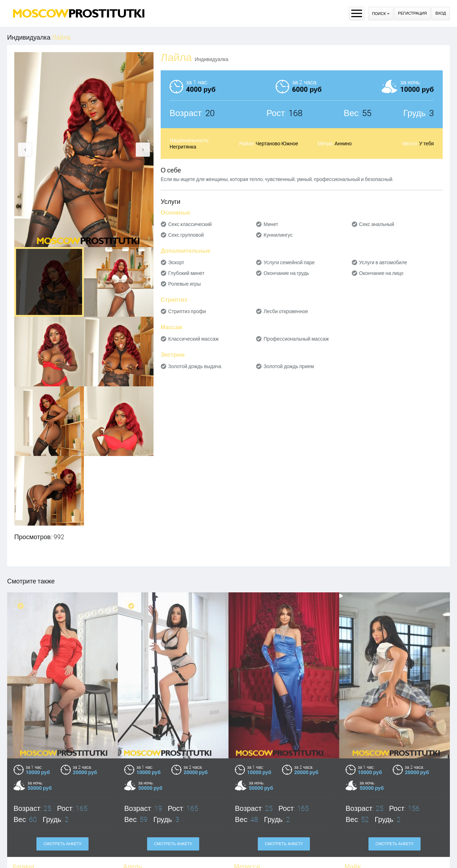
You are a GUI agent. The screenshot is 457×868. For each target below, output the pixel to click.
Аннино (343, 144)
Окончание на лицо (381, 273)
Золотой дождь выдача (195, 366)
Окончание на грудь (286, 273)
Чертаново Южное (277, 144)
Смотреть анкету (63, 844)
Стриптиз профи (187, 311)
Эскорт (176, 262)
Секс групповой (186, 235)
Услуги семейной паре (289, 262)
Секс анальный (377, 224)
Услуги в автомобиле (383, 262)
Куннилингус (278, 235)
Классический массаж (193, 339)
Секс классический (190, 224)
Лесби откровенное (286, 311)
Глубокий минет (186, 273)
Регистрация (413, 13)
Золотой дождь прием (289, 366)
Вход (441, 13)
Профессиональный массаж (296, 339)
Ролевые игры (184, 284)
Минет (271, 224)
